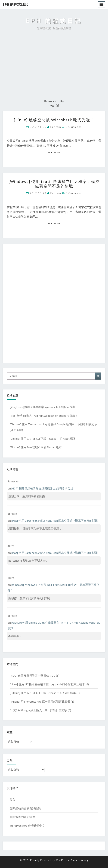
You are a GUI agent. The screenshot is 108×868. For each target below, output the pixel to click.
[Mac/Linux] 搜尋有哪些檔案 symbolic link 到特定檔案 (42, 407)
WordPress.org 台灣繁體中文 (27, 826)
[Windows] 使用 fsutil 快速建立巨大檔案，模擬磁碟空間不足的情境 (54, 184)
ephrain (56, 127)
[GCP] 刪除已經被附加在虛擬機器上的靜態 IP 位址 (42, 488)
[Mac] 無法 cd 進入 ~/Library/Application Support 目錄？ (44, 416)
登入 (13, 800)
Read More (55, 152)
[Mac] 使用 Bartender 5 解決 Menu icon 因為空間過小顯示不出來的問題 (55, 521)
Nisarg (85, 860)
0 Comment (74, 127)
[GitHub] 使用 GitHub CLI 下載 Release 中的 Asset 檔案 (43, 439)
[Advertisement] (54, 69)
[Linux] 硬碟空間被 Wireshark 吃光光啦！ (54, 120)
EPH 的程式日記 (15, 4)
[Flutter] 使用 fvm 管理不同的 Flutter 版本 (36, 447)
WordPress (62, 860)
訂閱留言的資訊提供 (22, 817)
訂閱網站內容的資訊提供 (25, 808)
